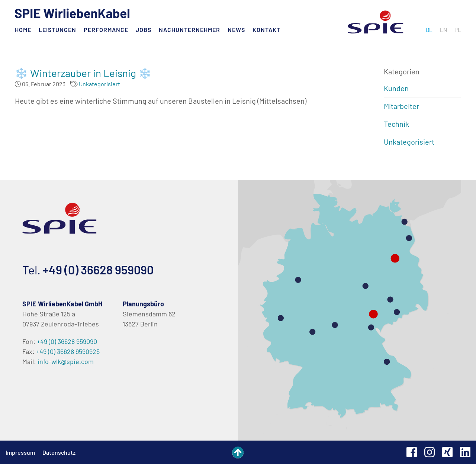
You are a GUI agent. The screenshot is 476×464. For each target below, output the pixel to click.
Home (23, 30)
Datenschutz (59, 452)
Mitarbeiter (401, 106)
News (236, 30)
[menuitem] (429, 30)
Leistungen (57, 30)
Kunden (396, 88)
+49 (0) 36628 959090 (98, 270)
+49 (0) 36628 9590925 (68, 351)
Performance (106, 30)
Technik (396, 124)
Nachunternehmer (189, 30)
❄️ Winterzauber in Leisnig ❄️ (83, 73)
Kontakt (266, 30)
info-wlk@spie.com (66, 361)
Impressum (20, 452)
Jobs (144, 30)
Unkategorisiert (99, 84)
